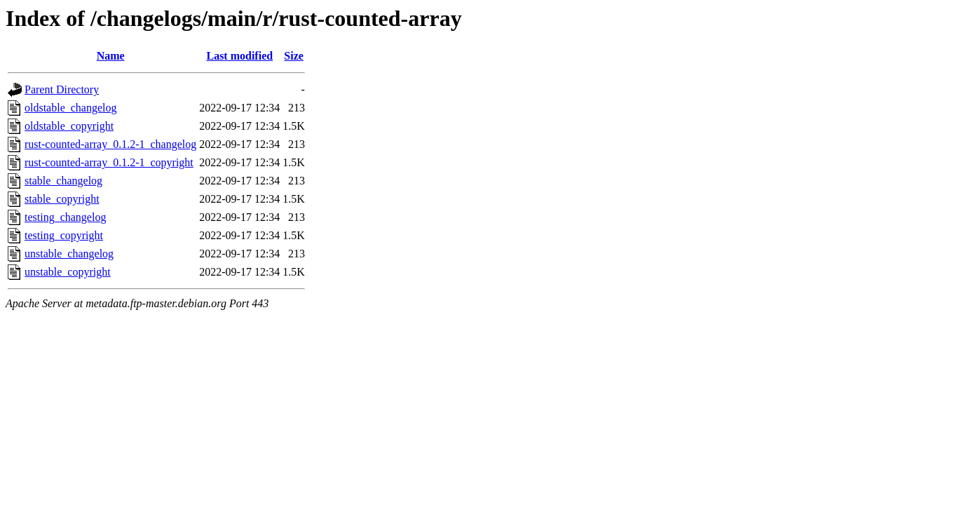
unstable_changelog (69, 254)
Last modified (239, 56)
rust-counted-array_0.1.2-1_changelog (110, 144)
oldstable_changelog (71, 108)
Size (294, 56)
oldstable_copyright (69, 126)
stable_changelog (63, 181)
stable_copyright (62, 199)
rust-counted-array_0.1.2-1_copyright (109, 162)
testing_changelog (65, 217)
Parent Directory (62, 89)
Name (111, 56)
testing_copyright (64, 235)
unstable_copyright (68, 272)
